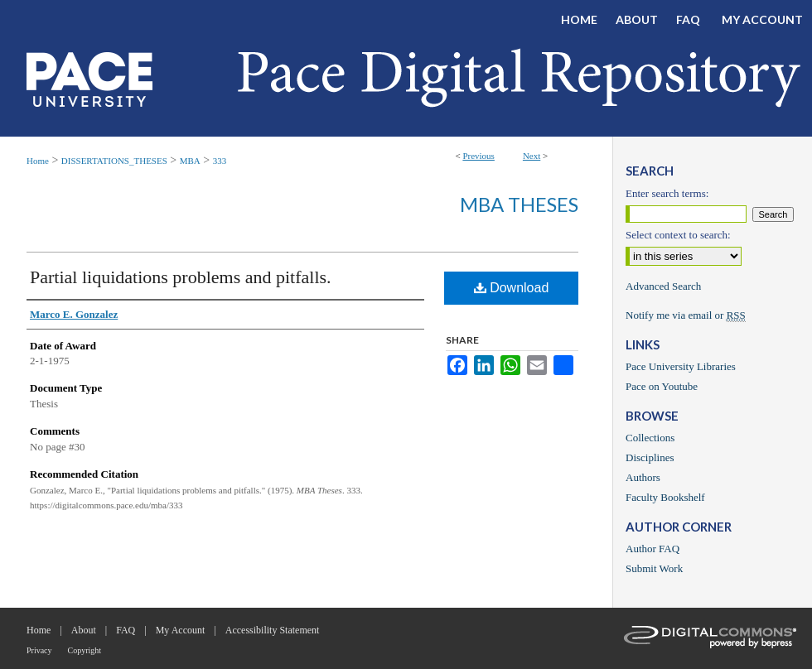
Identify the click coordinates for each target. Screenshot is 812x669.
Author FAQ (652, 549)
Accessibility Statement (273, 630)
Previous (479, 156)
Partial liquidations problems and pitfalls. (181, 277)
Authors (643, 477)
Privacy (39, 650)
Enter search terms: (667, 193)
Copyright (85, 650)
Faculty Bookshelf (665, 497)
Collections (650, 438)
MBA (190, 161)
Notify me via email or (686, 315)
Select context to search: (678, 235)
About (84, 630)
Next (532, 156)
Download (512, 288)
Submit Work (654, 568)
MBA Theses (519, 204)
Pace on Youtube (662, 386)
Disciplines (650, 457)
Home (38, 161)
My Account (181, 630)
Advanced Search (663, 286)
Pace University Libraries (681, 366)
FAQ (126, 630)
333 (220, 161)
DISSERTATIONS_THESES (114, 161)
